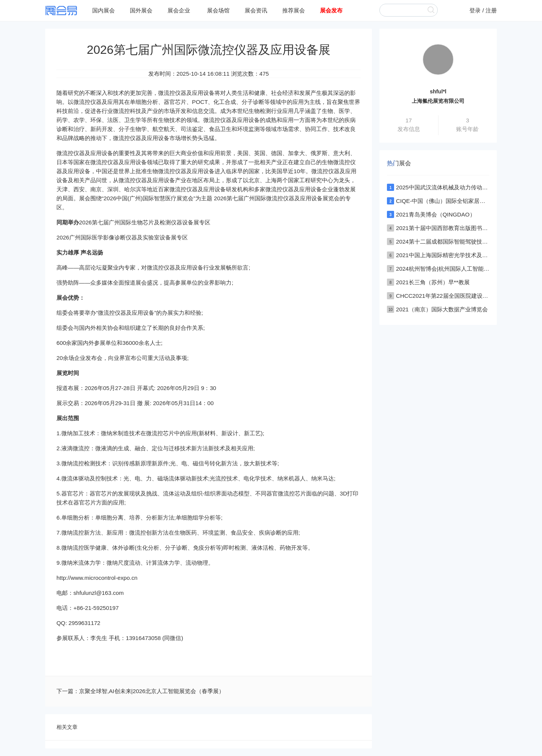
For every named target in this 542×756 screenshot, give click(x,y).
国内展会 (104, 10)
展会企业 (179, 10)
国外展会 (141, 10)
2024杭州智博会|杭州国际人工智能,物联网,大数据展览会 (467, 269)
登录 (475, 10)
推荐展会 (294, 10)
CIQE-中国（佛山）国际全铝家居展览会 (446, 201)
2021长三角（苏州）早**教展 (433, 282)
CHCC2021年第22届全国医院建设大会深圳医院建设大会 (467, 296)
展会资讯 (256, 10)
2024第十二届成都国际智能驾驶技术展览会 (450, 242)
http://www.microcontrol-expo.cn (97, 578)
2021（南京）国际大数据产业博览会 (442, 309)
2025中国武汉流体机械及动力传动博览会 (448, 187)
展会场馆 (218, 10)
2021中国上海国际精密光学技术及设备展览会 (453, 255)
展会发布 (331, 10)
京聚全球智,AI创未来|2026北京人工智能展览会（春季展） (152, 691)
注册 (491, 10)
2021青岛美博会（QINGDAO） (436, 214)
